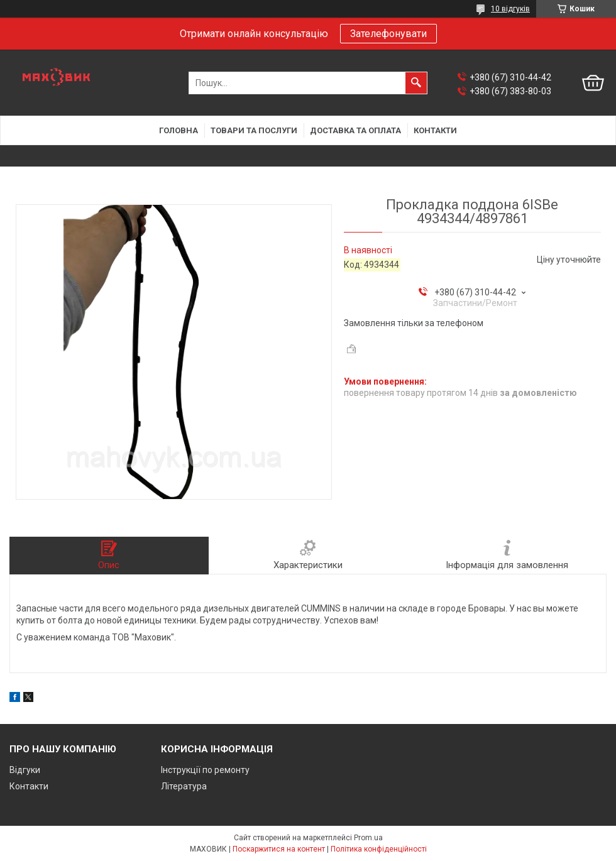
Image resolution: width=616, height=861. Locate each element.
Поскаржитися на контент (279, 849)
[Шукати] (416, 83)
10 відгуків (510, 9)
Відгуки (25, 770)
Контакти (435, 130)
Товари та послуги (254, 130)
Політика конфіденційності (379, 849)
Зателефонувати (388, 34)
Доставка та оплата (355, 130)
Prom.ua (368, 838)
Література (184, 786)
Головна (179, 130)
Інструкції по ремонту (205, 770)
